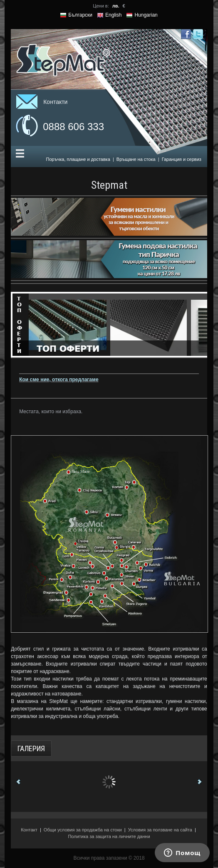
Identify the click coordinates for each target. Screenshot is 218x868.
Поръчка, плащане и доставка (78, 159)
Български (80, 15)
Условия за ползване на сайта (160, 830)
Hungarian (146, 15)
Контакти (55, 102)
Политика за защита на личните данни (109, 836)
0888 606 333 (73, 127)
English (113, 15)
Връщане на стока (136, 159)
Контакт (29, 830)
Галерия (31, 748)
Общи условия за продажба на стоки (83, 830)
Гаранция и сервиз (182, 159)
